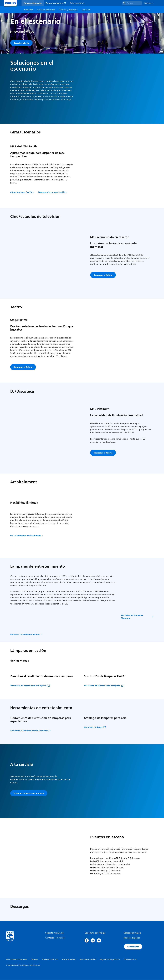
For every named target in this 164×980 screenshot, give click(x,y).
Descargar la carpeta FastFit (53, 192)
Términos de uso (130, 960)
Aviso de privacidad (88, 960)
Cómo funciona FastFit (22, 192)
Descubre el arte (21, 43)
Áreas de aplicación (46, 10)
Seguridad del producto (110, 960)
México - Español (132, 938)
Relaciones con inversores (16, 960)
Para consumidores (56, 3)
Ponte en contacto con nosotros (29, 793)
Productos (28, 10)
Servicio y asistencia (69, 10)
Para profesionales (33, 3)
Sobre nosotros (77, 3)
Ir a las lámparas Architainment (27, 536)
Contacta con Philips (55, 938)
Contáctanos (133, 947)
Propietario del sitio (50, 960)
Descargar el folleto (103, 275)
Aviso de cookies (69, 960)
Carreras (34, 960)
